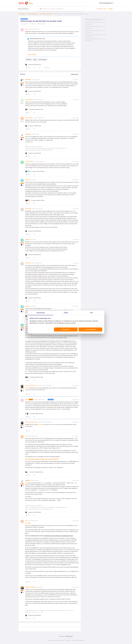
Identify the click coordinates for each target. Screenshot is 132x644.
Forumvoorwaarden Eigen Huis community (59, 640)
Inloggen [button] (110, 9)
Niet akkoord (66, 329)
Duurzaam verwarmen (46, 14)
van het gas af (43, 60)
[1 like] (33, 65)
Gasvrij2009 (28, 100)
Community (22, 14)
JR (26, 436)
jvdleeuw (28, 180)
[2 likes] (34, 109)
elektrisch (29, 60)
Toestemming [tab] (40, 313)
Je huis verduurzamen (32, 14)
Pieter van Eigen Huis (31, 385)
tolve (27, 29)
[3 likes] (35, 200)
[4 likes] (35, 171)
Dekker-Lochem (30, 587)
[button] (102, 9)
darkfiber (28, 134)
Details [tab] (66, 313)
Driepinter (28, 80)
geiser (35, 60)
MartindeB (28, 209)
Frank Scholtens (30, 162)
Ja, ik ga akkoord (90, 329)
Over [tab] (92, 313)
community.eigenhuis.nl (106, 3)
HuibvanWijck (29, 118)
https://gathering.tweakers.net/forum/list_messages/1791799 (42, 459)
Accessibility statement (78, 640)
